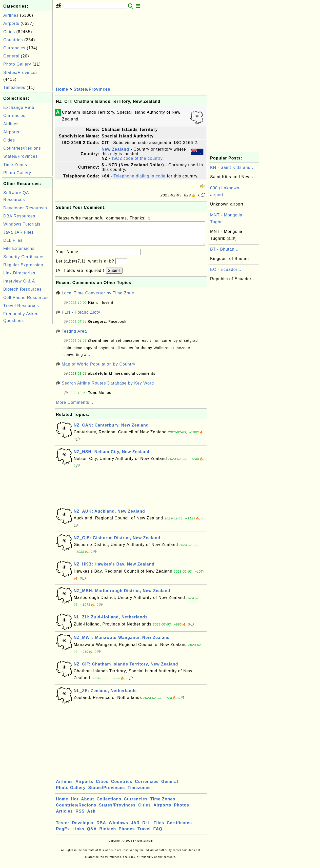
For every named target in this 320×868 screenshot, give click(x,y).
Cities (9, 32)
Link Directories (19, 273)
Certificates (179, 828)
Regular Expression (23, 265)
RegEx (63, 834)
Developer (83, 828)
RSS (80, 816)
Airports (11, 23)
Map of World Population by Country (99, 369)
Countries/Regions (22, 148)
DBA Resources (19, 216)
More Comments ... (75, 407)
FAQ (158, 834)
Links (78, 834)
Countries (13, 40)
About (87, 804)
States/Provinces (21, 73)
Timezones (14, 87)
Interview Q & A (19, 281)
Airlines (11, 15)
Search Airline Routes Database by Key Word (108, 388)
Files (159, 828)
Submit (114, 276)
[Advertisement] (27, 401)
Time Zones (15, 165)
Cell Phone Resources (26, 298)
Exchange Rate (19, 107)
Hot (75, 804)
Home (62, 89)
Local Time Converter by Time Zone (98, 298)
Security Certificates (24, 257)
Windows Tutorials (22, 224)
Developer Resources (25, 208)
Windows (118, 828)
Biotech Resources (22, 289)
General (11, 56)
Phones (127, 834)
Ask (91, 816)
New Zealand (115, 149)
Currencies (14, 48)
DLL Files (13, 240)
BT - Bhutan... (224, 249)
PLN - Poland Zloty (81, 317)
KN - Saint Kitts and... (232, 167)
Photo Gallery (17, 64)
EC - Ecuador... (226, 269)
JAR (135, 828)
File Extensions (19, 248)
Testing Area (74, 336)
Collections (109, 804)
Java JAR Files (19, 232)
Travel (144, 834)
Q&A (92, 834)
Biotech (108, 834)
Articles (64, 816)
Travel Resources (21, 306)
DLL (147, 828)
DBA (101, 828)
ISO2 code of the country (137, 158)
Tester (63, 828)
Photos (182, 810)
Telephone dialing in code (139, 176)
